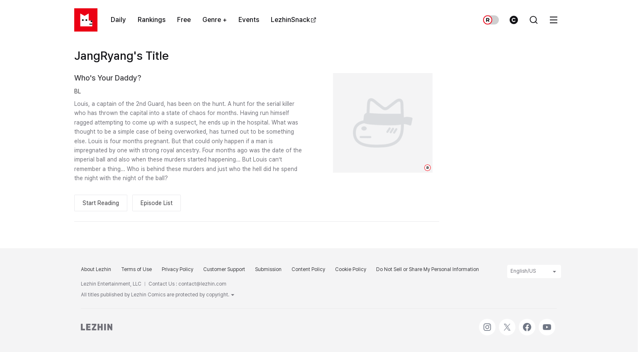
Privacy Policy (177, 269)
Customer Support (224, 269)
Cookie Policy (351, 269)
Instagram (487, 323)
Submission (268, 269)
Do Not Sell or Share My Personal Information (428, 269)
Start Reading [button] (101, 203)
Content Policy (308, 269)
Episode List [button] (157, 203)
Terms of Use (136, 269)
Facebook (527, 323)
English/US (534, 271)
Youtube (547, 323)
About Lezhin (96, 269)
